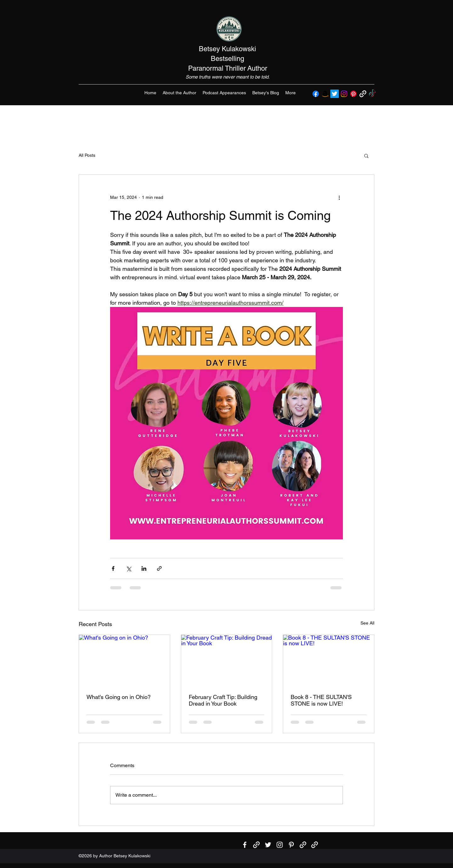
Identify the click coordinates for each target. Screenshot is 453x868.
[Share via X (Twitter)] (129, 568)
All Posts (87, 155)
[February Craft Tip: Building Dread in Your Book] (227, 660)
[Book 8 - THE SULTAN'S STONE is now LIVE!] (329, 660)
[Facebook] (316, 94)
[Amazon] (325, 94)
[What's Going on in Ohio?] (124, 660)
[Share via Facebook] (113, 568)
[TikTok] (372, 94)
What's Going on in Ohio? (119, 697)
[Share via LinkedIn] (144, 568)
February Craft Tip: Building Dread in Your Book (223, 700)
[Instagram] (344, 94)
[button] (366, 156)
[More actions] (339, 197)
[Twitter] (335, 94)
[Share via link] (159, 568)
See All (367, 623)
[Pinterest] (353, 94)
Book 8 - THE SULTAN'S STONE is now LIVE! (321, 700)
